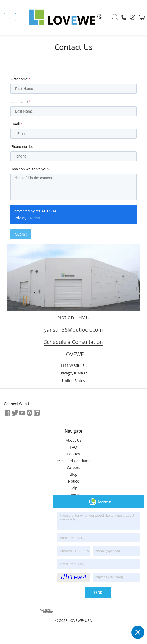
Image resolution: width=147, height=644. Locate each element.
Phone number (23, 147)
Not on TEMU (74, 317)
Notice (73, 481)
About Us (74, 440)
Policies (73, 454)
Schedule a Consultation (73, 342)
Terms (35, 218)
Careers (73, 467)
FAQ (73, 447)
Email (16, 124)
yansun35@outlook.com (73, 330)
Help (73, 488)
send (98, 593)
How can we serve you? (30, 169)
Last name (20, 102)
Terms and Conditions (73, 461)
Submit (21, 234)
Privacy (20, 218)
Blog (73, 474)
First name (20, 79)
